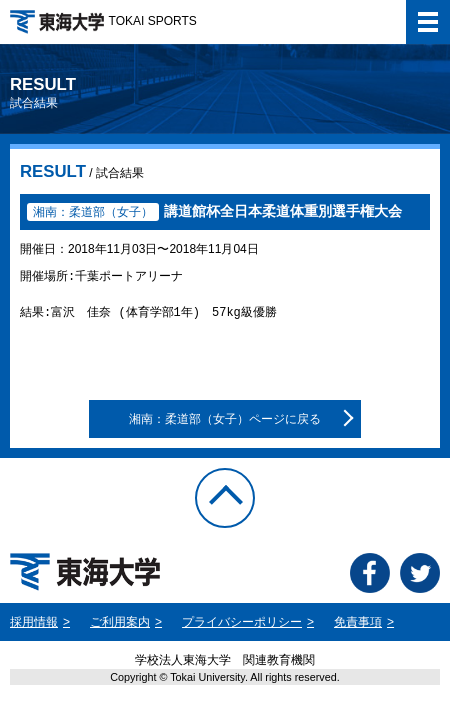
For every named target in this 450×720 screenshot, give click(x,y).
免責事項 (358, 622)
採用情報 (34, 622)
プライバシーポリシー (242, 622)
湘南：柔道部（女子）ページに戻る (225, 419)
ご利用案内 (120, 622)
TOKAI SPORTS (103, 21)
